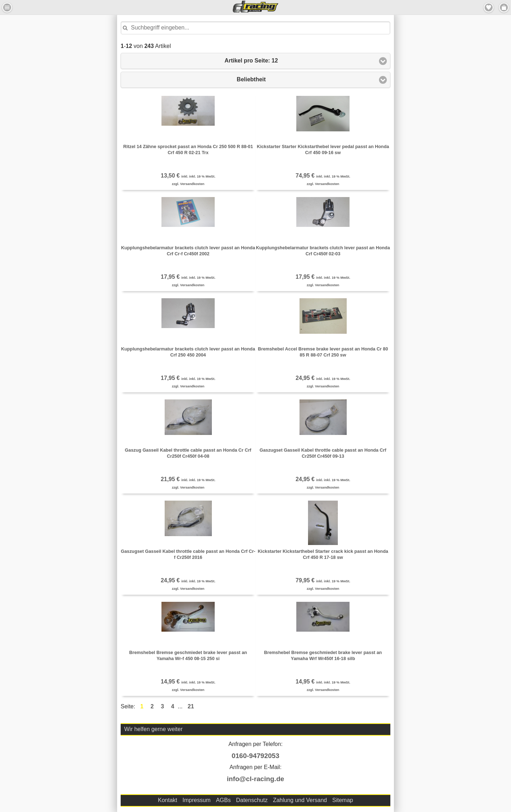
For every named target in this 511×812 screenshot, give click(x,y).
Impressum (196, 800)
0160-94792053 (255, 756)
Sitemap (343, 800)
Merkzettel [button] (489, 7)
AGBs (223, 800)
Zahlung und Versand (300, 800)
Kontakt (167, 800)
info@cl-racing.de (255, 779)
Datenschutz (252, 800)
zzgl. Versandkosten (188, 184)
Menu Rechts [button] (504, 7)
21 (191, 706)
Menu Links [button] (7, 7)
